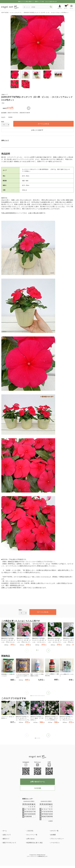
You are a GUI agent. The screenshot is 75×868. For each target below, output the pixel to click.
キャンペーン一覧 (32, 835)
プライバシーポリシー (57, 839)
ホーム (5, 831)
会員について (7, 835)
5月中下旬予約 (5, 13)
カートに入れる (43, 124)
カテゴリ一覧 (54, 831)
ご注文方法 (30, 831)
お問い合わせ (31, 839)
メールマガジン (55, 843)
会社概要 (53, 835)
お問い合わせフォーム (37, 782)
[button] (48, 651)
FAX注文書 (37, 788)
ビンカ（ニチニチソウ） (16, 13)
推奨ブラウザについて (9, 843)
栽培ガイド (6, 839)
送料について (5, 140)
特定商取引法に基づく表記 (35, 843)
